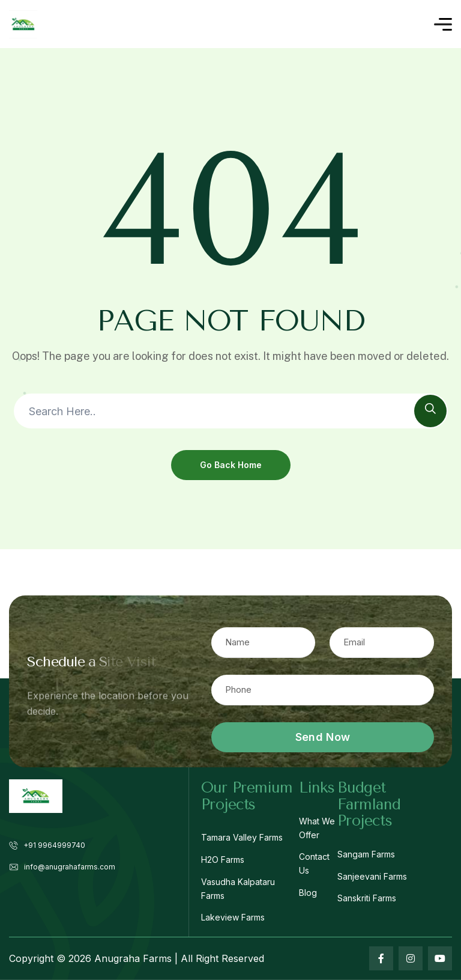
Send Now (323, 737)
